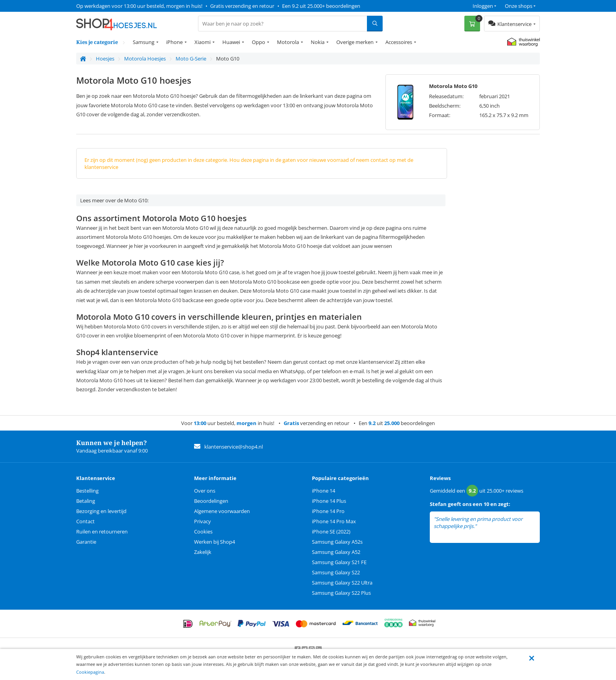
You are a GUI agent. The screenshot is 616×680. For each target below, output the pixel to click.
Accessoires (399, 42)
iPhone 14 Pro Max (334, 521)
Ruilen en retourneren (102, 532)
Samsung (144, 42)
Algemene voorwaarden (222, 511)
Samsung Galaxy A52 (336, 552)
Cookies (203, 532)
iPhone (174, 42)
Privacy (203, 521)
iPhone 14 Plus (329, 501)
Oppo (258, 42)
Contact (85, 521)
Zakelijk (203, 552)
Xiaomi (203, 42)
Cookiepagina (90, 672)
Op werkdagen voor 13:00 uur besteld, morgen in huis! (139, 6)
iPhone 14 (324, 491)
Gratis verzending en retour (242, 6)
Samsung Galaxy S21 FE (339, 562)
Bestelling (87, 491)
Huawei (231, 42)
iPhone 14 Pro (328, 511)
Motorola (288, 42)
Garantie (86, 542)
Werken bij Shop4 (214, 542)
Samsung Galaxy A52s (337, 542)
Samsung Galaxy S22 (336, 572)
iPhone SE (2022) (331, 532)
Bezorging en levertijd (101, 511)
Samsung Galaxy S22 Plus (341, 593)
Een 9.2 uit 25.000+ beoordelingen (321, 6)
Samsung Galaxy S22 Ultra (342, 583)
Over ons (205, 491)
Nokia (318, 42)
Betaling (86, 501)
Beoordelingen (211, 501)
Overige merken (355, 42)
